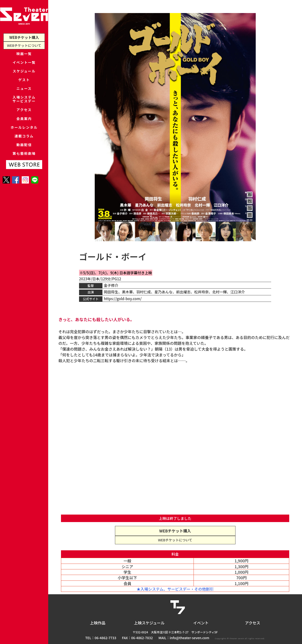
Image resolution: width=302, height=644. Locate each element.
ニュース (24, 99)
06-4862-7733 (106, 638)
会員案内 (24, 136)
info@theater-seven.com (189, 638)
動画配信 (24, 169)
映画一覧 (24, 54)
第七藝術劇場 (24, 180)
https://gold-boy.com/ (123, 299)
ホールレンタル (24, 147)
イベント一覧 (24, 66)
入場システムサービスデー (24, 112)
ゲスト (24, 88)
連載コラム (24, 158)
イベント (201, 623)
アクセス (24, 125)
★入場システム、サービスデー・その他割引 (175, 589)
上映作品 (98, 623)
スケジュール (24, 77)
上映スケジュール (149, 623)
